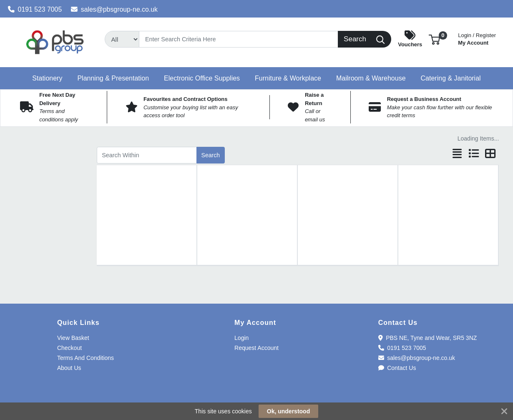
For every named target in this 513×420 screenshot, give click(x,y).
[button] (434, 39)
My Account (477, 38)
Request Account (256, 348)
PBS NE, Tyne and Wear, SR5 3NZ (428, 338)
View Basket (73, 338)
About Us (69, 368)
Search (211, 155)
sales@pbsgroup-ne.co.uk (114, 9)
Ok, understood (288, 411)
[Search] (239, 39)
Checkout (69, 348)
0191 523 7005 (35, 9)
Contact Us (397, 368)
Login (241, 338)
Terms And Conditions (85, 358)
